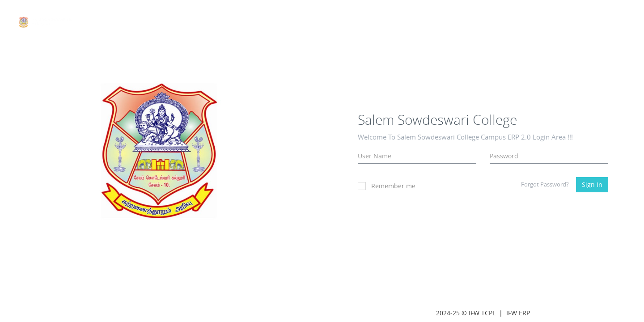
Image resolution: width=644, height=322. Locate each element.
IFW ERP (518, 313)
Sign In (592, 184)
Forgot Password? (545, 184)
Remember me (387, 186)
